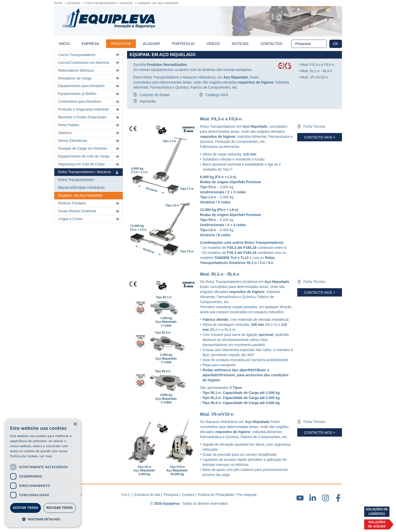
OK (336, 44)
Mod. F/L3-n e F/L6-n (318, 65)
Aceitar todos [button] (26, 508)
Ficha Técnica (314, 126)
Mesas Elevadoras (89, 141)
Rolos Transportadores (76, 180)
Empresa (90, 44)
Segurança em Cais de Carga (89, 164)
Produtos (74, 3)
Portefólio (183, 44)
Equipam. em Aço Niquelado (80, 195)
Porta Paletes (89, 125)
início (65, 44)
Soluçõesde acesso (377, 524)
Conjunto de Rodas (155, 95)
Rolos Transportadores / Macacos (109, 3)
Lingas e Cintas (89, 219)
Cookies (188, 495)
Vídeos (213, 44)
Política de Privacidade (216, 495)
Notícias (240, 44)
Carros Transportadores (89, 55)
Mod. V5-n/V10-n (314, 77)
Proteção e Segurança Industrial (89, 109)
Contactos (271, 44)
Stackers (89, 133)
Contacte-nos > (320, 137)
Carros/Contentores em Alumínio (89, 63)
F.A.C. (126, 495)
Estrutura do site (147, 495)
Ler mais (46, 456)
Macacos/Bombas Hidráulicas (81, 188)
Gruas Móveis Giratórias (89, 211)
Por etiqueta (247, 495)
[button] (43, 519)
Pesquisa (171, 495)
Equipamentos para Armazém (89, 86)
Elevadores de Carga (89, 78)
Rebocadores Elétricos (89, 71)
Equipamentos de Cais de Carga (89, 156)
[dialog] (43, 473)
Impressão (148, 101)
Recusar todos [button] (60, 508)
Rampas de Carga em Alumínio (89, 149)
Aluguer (152, 44)
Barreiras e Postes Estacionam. (89, 117)
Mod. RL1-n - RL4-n (317, 71)
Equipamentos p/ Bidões (89, 94)
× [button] (75, 424)
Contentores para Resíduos (89, 102)
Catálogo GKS (217, 95)
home (58, 3)
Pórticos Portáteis (89, 203)
